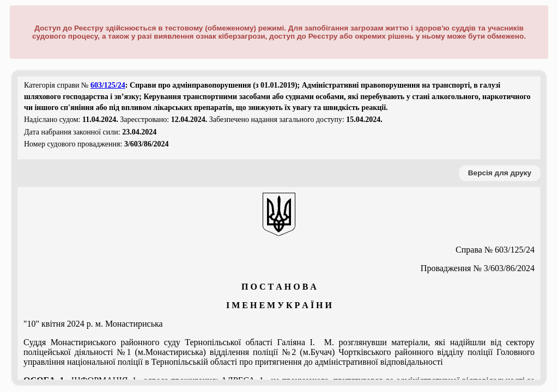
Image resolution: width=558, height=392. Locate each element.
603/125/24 (108, 85)
